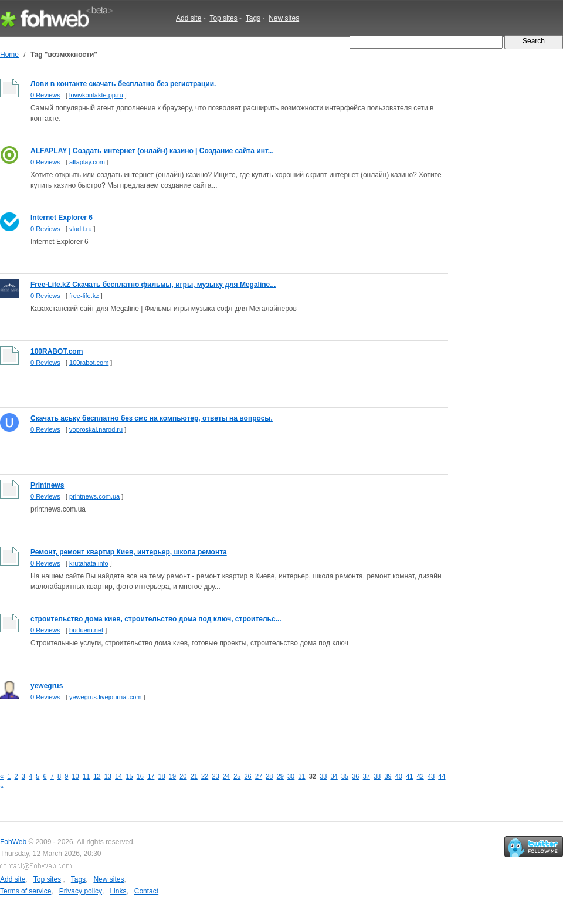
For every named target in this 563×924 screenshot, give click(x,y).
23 (215, 776)
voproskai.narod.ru (96, 429)
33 (323, 776)
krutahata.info (89, 563)
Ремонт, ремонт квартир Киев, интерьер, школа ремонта (129, 552)
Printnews (47, 485)
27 (259, 776)
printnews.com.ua (94, 496)
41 (409, 776)
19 (172, 776)
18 (162, 776)
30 (291, 776)
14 (118, 776)
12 (97, 776)
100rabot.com (89, 363)
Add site (189, 18)
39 (388, 776)
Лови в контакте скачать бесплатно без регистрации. (123, 84)
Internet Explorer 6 (62, 218)
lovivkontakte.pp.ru (96, 95)
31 (301, 776)
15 (129, 776)
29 (280, 776)
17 (151, 776)
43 (431, 776)
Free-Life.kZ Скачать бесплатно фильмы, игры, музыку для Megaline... (153, 285)
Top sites (223, 18)
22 (205, 776)
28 (269, 776)
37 (367, 776)
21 (194, 776)
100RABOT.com (57, 351)
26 (248, 776)
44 (442, 776)
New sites (284, 18)
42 (420, 776)
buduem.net (86, 630)
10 (76, 776)
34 (334, 776)
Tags (253, 18)
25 (237, 776)
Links (118, 891)
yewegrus (47, 686)
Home (9, 55)
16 (140, 776)
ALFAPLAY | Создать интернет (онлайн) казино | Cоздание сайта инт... (152, 151)
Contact (146, 891)
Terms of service (26, 891)
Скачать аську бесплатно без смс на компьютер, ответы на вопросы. (152, 418)
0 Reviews (45, 95)
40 (399, 776)
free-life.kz (84, 296)
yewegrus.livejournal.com (106, 697)
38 (377, 776)
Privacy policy (81, 891)
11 (86, 776)
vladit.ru (81, 229)
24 (226, 776)
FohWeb (13, 842)
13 (108, 776)
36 (355, 776)
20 (183, 776)
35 (345, 776)
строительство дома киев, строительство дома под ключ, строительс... (156, 619)
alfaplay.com (87, 162)
